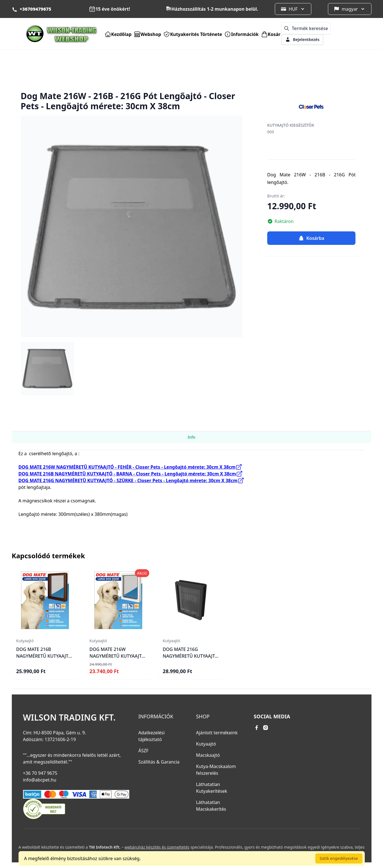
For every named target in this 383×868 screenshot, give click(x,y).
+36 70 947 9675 (40, 773)
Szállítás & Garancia (159, 762)
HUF (293, 9)
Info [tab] (191, 437)
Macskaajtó (208, 755)
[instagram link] (266, 728)
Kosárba (311, 238)
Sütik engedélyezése (339, 858)
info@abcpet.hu (40, 780)
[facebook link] (257, 728)
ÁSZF (143, 751)
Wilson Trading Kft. (69, 717)
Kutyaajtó (206, 744)
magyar (350, 9)
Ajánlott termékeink (217, 733)
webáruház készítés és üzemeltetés (157, 847)
